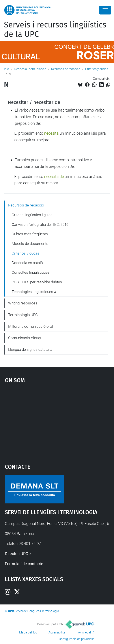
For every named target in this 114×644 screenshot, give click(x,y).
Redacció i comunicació (30, 69)
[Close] (105, 10)
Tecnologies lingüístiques (32, 292)
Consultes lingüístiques (31, 272)
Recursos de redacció (66, 69)
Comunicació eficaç (24, 338)
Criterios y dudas (97, 69)
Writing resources (23, 303)
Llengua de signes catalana (30, 349)
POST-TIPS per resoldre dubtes (37, 282)
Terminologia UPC (23, 315)
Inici (7, 69)
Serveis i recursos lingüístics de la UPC (55, 30)
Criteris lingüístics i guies (32, 215)
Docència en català (27, 263)
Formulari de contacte (24, 564)
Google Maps (57, 421)
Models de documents (30, 244)
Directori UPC (17, 554)
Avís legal (84, 632)
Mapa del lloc (28, 632)
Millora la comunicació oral (31, 326)
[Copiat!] (108, 85)
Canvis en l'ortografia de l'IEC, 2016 (40, 224)
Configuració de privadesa (77, 639)
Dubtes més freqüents (30, 234)
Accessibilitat (58, 632)
